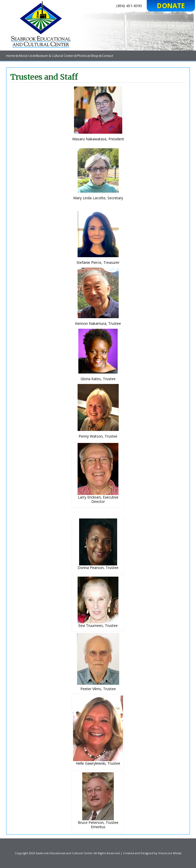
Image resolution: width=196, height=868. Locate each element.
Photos (82, 56)
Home (11, 56)
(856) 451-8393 (129, 6)
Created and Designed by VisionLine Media (152, 853)
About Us (25, 56)
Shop (95, 56)
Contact (107, 56)
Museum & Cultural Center (55, 56)
